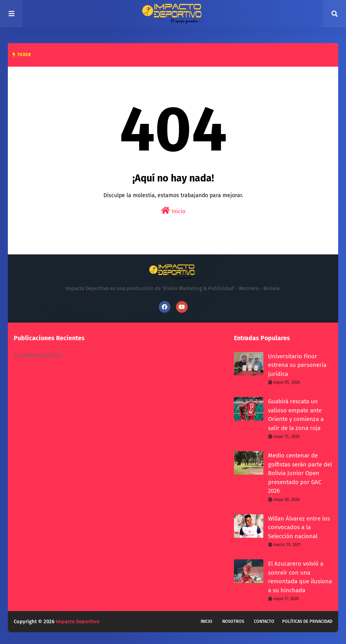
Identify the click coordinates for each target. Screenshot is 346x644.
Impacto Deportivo (78, 621)
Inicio (173, 211)
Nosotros (233, 621)
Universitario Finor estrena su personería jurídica (297, 365)
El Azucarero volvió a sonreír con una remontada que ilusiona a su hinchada (300, 577)
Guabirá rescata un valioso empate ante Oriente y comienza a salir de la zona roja (296, 415)
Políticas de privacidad (307, 621)
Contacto (264, 621)
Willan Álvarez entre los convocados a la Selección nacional (299, 527)
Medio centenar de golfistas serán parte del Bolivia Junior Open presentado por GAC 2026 (300, 473)
